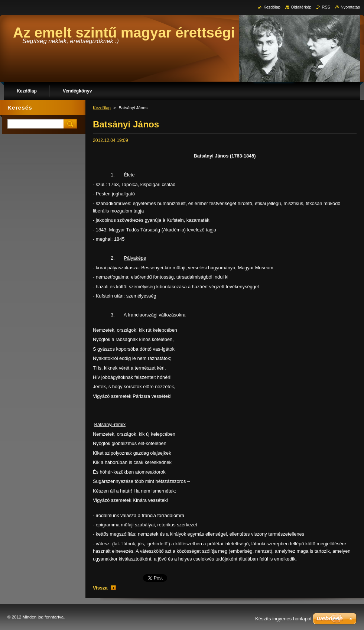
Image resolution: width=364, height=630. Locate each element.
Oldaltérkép (301, 7)
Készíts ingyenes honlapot (283, 619)
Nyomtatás (350, 7)
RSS (326, 7)
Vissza (100, 588)
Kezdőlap (102, 108)
